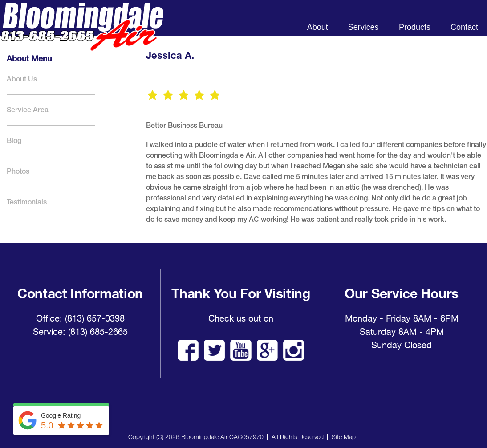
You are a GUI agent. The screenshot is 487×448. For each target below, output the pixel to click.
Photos (18, 171)
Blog (14, 141)
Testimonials (27, 202)
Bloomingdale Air (82, 35)
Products (415, 27)
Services (363, 27)
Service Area (28, 110)
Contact (464, 27)
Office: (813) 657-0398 (80, 318)
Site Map (344, 437)
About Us (22, 79)
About (318, 27)
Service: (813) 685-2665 (80, 332)
